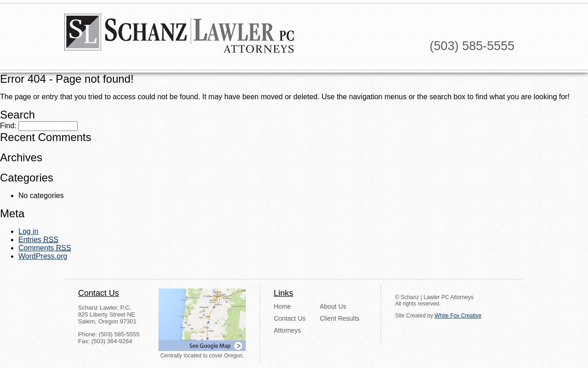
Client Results (339, 318)
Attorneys (287, 330)
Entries (38, 240)
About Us (333, 306)
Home (282, 306)
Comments (45, 248)
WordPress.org (43, 256)
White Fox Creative (458, 316)
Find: (8, 126)
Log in (28, 231)
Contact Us (290, 318)
